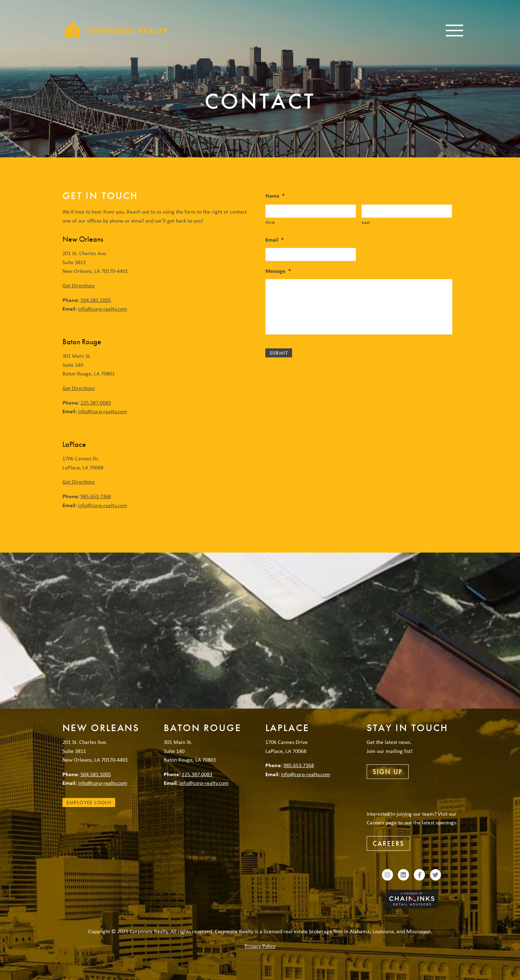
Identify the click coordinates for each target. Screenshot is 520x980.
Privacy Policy (260, 946)
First (270, 222)
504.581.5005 (96, 300)
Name (275, 196)
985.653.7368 (96, 496)
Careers (388, 843)
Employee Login (89, 803)
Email (275, 240)
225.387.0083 (96, 402)
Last (366, 222)
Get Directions (79, 285)
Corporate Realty (116, 29)
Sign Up (388, 772)
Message (278, 271)
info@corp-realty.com (103, 309)
